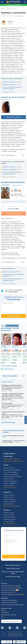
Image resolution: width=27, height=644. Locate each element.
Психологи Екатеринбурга (11, 474)
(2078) (6, 202)
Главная (3, 9)
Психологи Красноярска (10, 481)
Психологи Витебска (9, 517)
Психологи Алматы (9, 495)
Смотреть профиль (13, 209)
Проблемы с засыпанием (9, 167)
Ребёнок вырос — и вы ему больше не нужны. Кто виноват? (13, 441)
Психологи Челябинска (10, 483)
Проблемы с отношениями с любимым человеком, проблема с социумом (13, 394)
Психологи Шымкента (10, 499)
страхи (12, 248)
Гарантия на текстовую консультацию (11, 588)
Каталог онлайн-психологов (9, 366)
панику (16, 49)
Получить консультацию (14, 213)
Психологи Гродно (9, 522)
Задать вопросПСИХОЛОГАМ (26, 420)
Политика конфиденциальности (9, 602)
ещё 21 (24, 363)
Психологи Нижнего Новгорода (12, 477)
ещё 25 (3, 363)
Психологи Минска (9, 513)
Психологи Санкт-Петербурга (12, 470)
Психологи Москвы (9, 468)
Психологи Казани (9, 479)
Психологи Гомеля (9, 515)
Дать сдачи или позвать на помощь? (14, 436)
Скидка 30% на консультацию (8, 590)
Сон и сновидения (18, 16)
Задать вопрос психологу (13, 117)
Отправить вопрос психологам (9, 615)
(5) (14, 202)
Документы (4, 598)
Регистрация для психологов (11, 621)
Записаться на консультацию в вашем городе (13, 572)
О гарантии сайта (8, 369)
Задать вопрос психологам (9, 92)
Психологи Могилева (9, 519)
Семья (15, 360)
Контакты (3, 610)
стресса (8, 224)
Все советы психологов (8, 422)
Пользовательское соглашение (9, 600)
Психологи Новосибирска (11, 472)
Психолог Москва (6, 100)
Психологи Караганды (10, 502)
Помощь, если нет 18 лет (7, 592)
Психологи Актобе (9, 504)
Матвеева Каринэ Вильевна (13, 182)
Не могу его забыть (7, 403)
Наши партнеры (5, 613)
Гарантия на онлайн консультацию (10, 586)
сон (17, 244)
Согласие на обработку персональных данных (12, 605)
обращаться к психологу (18, 139)
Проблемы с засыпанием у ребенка (12, 385)
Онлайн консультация (13, 568)
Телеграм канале (13, 292)
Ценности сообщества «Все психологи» (11, 594)
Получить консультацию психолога (14, 5)
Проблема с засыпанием (9, 82)
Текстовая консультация (13, 576)
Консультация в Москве (20, 196)
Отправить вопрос (14, 556)
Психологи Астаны (9, 497)
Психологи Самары (9, 485)
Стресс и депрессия (5, 360)
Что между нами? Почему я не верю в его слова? (13, 412)
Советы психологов (12, 9)
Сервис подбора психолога (13, 565)
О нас (2, 617)
